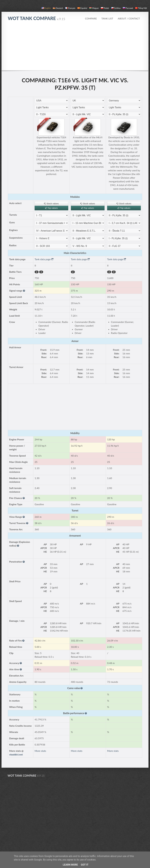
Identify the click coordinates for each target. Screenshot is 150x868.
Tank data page (44, 259)
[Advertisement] (75, 47)
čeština (116, 8)
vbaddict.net (16, 754)
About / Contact (129, 18)
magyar (94, 8)
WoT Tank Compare (36, 18)
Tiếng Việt (141, 8)
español (82, 8)
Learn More (70, 865)
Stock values (51, 204)
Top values (52, 208)
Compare (91, 18)
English (46, 8)
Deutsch (58, 8)
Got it (85, 865)
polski (105, 8)
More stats (40, 751)
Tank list (107, 18)
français (70, 8)
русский (128, 8)
